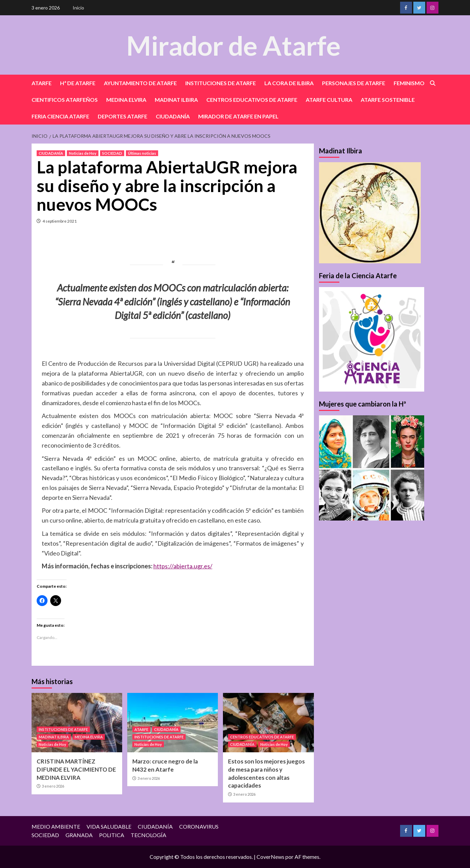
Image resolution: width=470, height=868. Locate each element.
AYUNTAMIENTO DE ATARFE (140, 83)
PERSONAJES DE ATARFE (354, 83)
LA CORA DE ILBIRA (289, 83)
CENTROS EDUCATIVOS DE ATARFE (252, 100)
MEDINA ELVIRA (126, 100)
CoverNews (270, 857)
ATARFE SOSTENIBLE (388, 100)
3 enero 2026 (53, 786)
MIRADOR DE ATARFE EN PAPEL (238, 116)
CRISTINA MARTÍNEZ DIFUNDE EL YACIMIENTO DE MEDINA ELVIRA (76, 769)
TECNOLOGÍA (148, 835)
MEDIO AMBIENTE (56, 826)
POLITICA (112, 835)
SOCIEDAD (112, 153)
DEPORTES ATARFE (123, 116)
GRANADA (79, 835)
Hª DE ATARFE (78, 83)
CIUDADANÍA (173, 116)
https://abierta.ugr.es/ (183, 566)
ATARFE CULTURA (329, 100)
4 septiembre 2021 (60, 221)
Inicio (78, 8)
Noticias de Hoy (83, 153)
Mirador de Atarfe (233, 45)
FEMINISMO (409, 83)
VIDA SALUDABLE (109, 826)
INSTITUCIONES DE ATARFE (221, 83)
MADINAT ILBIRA (176, 100)
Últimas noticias (142, 153)
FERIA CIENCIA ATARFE (60, 116)
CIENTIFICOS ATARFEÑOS (65, 100)
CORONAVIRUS (199, 826)
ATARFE (42, 83)
